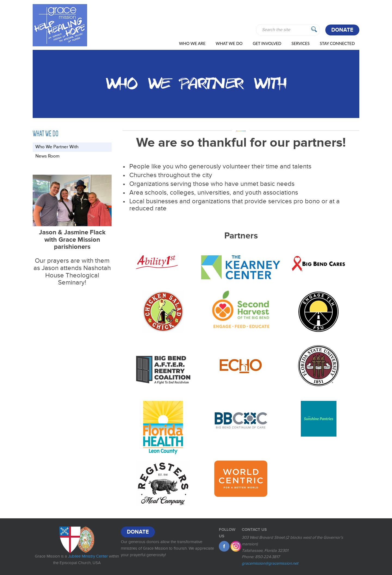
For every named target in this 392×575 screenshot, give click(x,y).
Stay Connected (337, 43)
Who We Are (192, 43)
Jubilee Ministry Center (88, 556)
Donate (342, 30)
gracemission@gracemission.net (270, 563)
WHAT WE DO (229, 43)
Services (301, 43)
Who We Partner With (57, 147)
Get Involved (267, 43)
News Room (48, 156)
